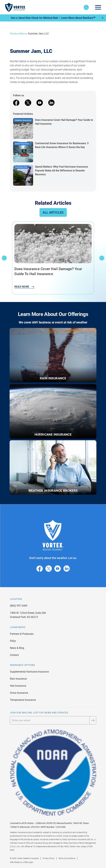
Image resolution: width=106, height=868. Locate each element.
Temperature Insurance (23, 700)
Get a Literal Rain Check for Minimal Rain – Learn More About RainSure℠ (53, 18)
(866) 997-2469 (19, 606)
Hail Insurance (18, 686)
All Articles (53, 212)
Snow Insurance (19, 693)
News (22, 34)
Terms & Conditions (67, 858)
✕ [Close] (103, 18)
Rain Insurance (18, 679)
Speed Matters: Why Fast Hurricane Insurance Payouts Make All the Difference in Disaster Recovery (61, 171)
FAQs (13, 641)
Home (13, 34)
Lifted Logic (28, 862)
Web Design (15, 862)
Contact (14, 655)
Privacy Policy (49, 858)
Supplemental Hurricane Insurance (29, 672)
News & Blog (17, 648)
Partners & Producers (22, 634)
